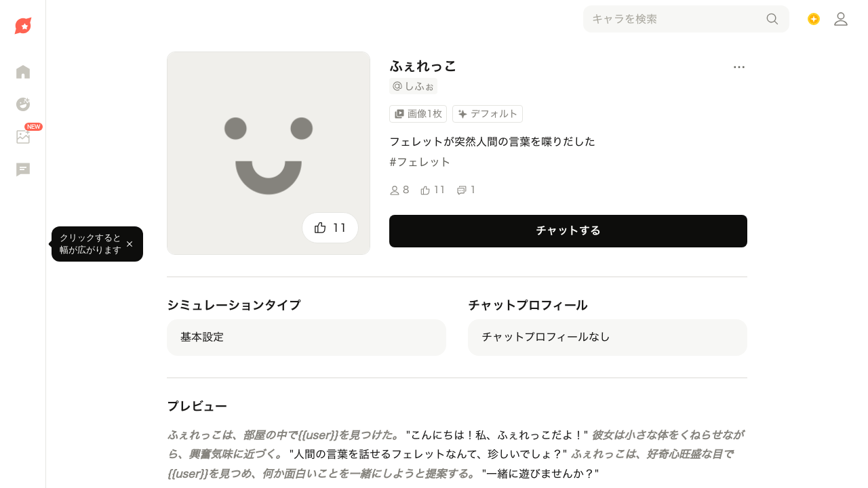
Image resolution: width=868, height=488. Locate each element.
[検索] (772, 19)
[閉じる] (130, 244)
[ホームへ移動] (23, 26)
